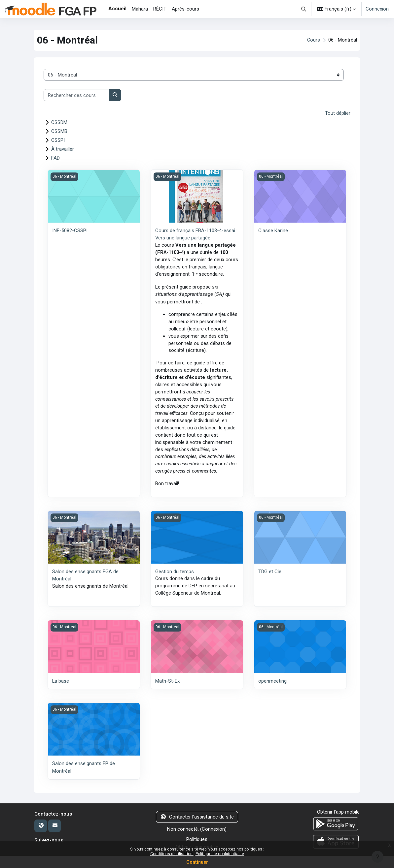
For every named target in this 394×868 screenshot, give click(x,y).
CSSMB (59, 131)
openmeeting (272, 694)
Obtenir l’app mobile (338, 824)
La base (61, 694)
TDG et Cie (270, 584)
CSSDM (59, 122)
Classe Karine (273, 230)
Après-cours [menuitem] (185, 9)
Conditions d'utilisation (172, 854)
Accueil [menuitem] (117, 9)
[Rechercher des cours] (76, 95)
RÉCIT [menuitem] (160, 9)
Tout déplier (338, 113)
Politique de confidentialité (220, 854)
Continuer (197, 862)
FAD (55, 158)
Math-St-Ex (167, 694)
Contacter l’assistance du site (197, 829)
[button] (304, 9)
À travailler (63, 149)
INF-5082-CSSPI (70, 230)
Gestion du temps (175, 584)
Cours (313, 40)
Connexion (377, 9)
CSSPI (58, 140)
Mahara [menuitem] (140, 9)
